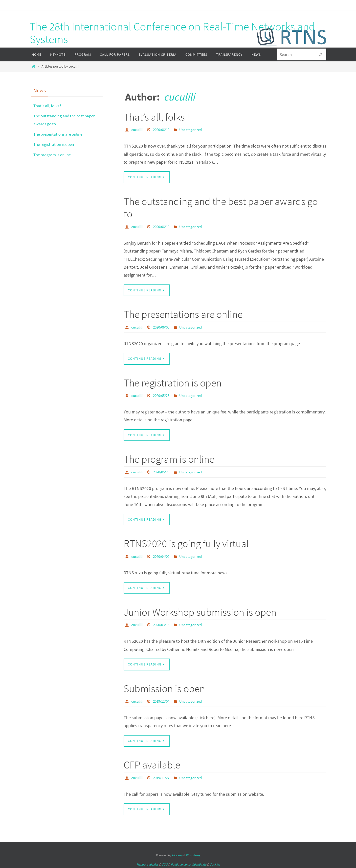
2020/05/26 (163, 471)
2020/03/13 (163, 624)
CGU (165, 863)
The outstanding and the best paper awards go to (221, 207)
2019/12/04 (163, 700)
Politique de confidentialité (189, 863)
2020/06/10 (163, 129)
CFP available (152, 764)
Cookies (215, 863)
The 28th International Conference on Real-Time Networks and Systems (172, 33)
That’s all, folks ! (156, 117)
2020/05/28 (163, 395)
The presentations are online (183, 314)
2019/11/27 (163, 776)
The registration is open (173, 382)
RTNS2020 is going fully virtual (186, 543)
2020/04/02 (163, 556)
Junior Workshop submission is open (200, 611)
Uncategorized (194, 129)
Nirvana (177, 854)
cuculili (179, 97)
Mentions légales (147, 863)
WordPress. (193, 854)
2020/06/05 (163, 327)
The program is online (169, 459)
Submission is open (164, 688)
